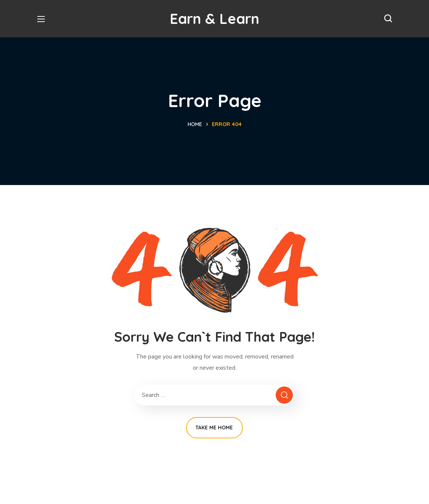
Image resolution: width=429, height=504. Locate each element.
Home (195, 124)
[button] (388, 19)
